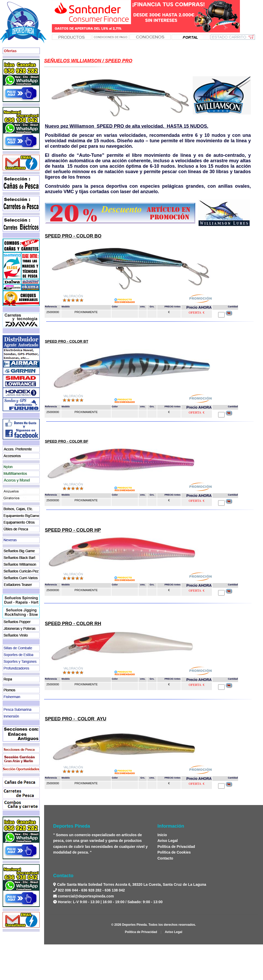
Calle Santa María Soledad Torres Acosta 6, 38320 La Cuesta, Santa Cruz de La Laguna (131, 884)
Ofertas (10, 51)
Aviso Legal (168, 841)
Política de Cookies (174, 852)
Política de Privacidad (176, 847)
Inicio (162, 835)
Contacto (165, 858)
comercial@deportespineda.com (86, 896)
